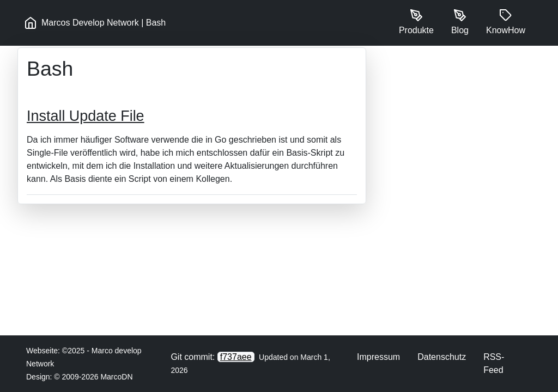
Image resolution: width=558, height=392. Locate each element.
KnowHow (506, 22)
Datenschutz (442, 357)
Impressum (378, 357)
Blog (460, 22)
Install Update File (86, 116)
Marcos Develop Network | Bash (95, 23)
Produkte (416, 22)
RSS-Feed (494, 363)
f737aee (236, 357)
